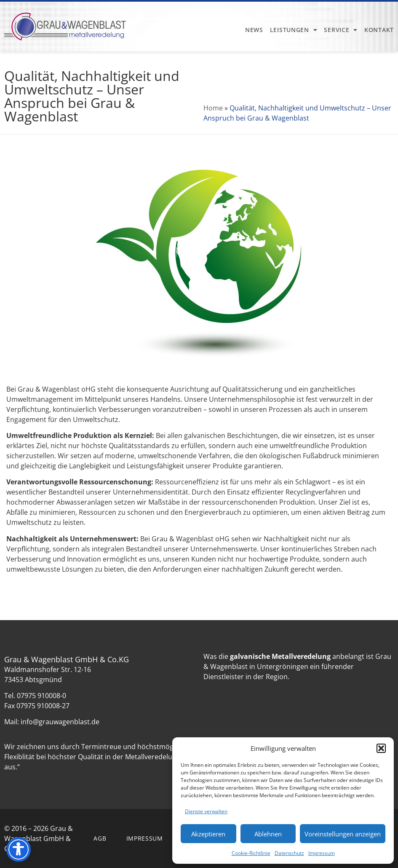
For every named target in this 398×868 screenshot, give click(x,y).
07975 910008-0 (41, 696)
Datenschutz (289, 853)
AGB (100, 838)
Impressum (322, 853)
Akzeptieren (208, 834)
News (254, 30)
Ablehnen (268, 834)
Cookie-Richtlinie (251, 853)
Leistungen (294, 30)
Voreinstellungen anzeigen (343, 834)
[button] (381, 748)
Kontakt (379, 30)
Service (341, 30)
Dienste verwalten (206, 811)
